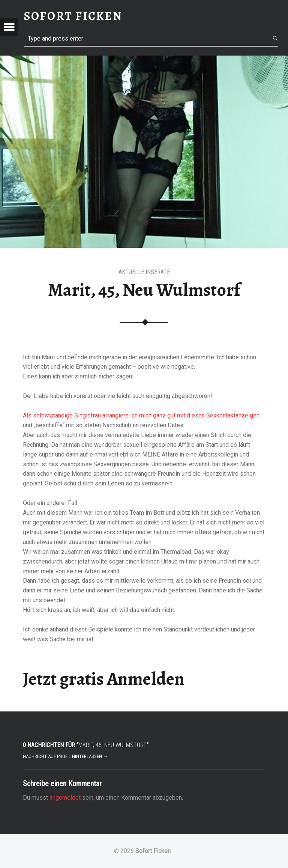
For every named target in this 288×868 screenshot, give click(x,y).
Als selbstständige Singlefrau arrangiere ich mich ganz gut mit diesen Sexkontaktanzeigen (141, 415)
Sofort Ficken (153, 851)
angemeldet (65, 798)
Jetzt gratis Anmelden (104, 679)
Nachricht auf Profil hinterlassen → (65, 756)
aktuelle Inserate (144, 272)
